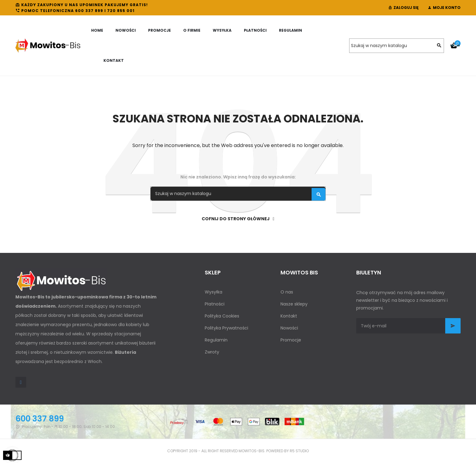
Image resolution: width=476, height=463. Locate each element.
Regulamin (216, 340)
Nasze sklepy (294, 304)
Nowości (289, 328)
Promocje (291, 340)
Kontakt (289, 316)
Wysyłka (214, 292)
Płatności (215, 304)
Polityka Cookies (222, 316)
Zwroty (212, 352)
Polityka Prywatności (226, 328)
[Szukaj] (397, 46)
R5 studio (299, 451)
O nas (287, 292)
